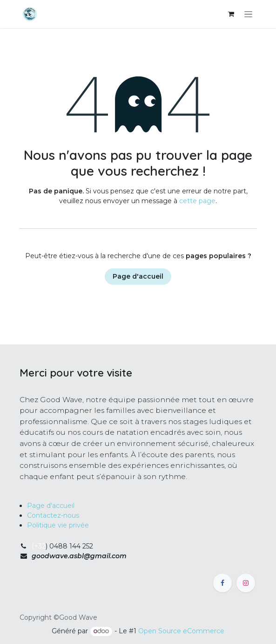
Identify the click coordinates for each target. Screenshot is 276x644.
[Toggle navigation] (248, 14)
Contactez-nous (53, 515)
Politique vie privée (58, 525)
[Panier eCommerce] (231, 14)
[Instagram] (246, 583)
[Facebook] (222, 583)
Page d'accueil (138, 276)
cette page (197, 201)
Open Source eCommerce (181, 631)
